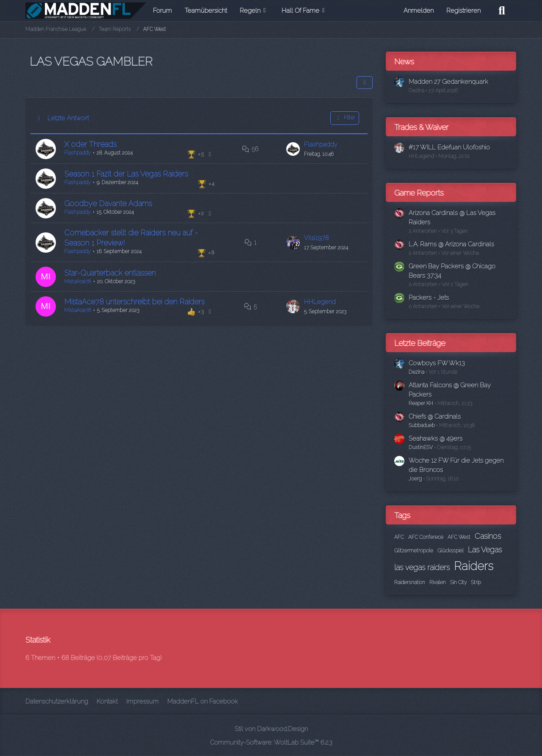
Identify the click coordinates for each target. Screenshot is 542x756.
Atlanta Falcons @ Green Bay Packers (450, 390)
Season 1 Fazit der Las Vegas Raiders (125, 173)
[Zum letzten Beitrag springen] (294, 149)
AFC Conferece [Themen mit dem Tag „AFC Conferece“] (426, 537)
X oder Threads (90, 144)
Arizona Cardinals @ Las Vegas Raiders (452, 218)
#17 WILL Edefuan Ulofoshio (449, 147)
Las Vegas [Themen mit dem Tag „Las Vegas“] (485, 550)
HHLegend (321, 300)
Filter (345, 118)
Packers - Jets (429, 298)
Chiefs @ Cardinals (435, 417)
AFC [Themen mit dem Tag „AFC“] (399, 537)
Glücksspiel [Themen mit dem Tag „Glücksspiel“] (451, 551)
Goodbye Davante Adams (107, 202)
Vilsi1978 (317, 236)
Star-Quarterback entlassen (109, 271)
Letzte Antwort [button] (68, 118)
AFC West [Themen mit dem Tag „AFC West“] (459, 537)
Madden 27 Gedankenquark (448, 82)
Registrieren (463, 11)
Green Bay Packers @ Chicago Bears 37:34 (452, 271)
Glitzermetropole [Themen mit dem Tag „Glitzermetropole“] (414, 551)
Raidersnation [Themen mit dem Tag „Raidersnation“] (410, 582)
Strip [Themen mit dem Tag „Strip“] (476, 582)
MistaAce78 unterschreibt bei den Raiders (134, 299)
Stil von (271, 729)
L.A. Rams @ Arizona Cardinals (451, 244)
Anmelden (419, 11)
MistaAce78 (77, 280)
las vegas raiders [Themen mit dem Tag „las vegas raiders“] (422, 567)
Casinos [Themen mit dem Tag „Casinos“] (488, 536)
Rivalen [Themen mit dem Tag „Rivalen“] (438, 582)
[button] (365, 83)
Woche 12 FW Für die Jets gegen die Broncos (456, 465)
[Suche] (502, 11)
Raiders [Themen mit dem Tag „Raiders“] (474, 566)
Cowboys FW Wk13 (437, 363)
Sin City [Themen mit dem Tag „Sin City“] (458, 582)
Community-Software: (271, 742)
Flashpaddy (77, 152)
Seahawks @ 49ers (436, 439)
